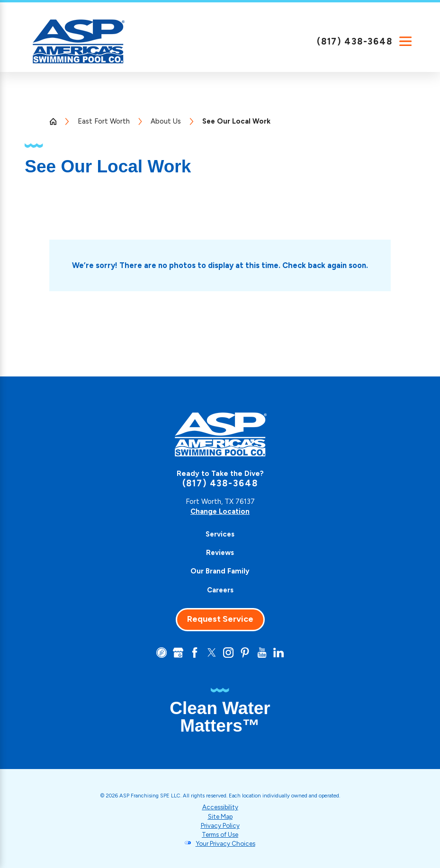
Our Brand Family (220, 571)
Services (220, 534)
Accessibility (220, 807)
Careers (220, 590)
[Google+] (178, 653)
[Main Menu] (405, 41)
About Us (166, 121)
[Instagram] (228, 653)
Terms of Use (220, 834)
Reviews (220, 553)
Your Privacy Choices (225, 843)
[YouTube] (262, 653)
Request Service (220, 619)
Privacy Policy (220, 825)
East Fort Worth (104, 121)
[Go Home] (57, 121)
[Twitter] (212, 653)
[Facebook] (195, 653)
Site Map (220, 816)
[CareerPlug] (162, 653)
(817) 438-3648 (355, 42)
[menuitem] (220, 534)
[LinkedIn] (278, 653)
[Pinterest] (245, 653)
